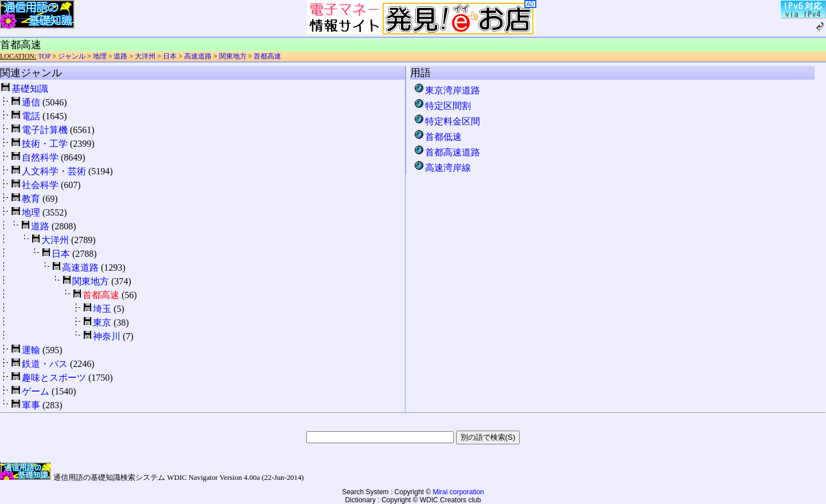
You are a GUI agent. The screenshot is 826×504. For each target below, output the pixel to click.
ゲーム (36, 391)
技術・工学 (45, 144)
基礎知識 (30, 89)
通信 (31, 102)
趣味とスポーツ (54, 378)
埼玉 (102, 309)
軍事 (31, 405)
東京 (102, 323)
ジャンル (72, 56)
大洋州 (145, 56)
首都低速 (438, 137)
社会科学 (40, 185)
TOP (44, 56)
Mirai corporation (458, 492)
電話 (31, 116)
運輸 (31, 350)
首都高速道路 (447, 152)
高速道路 (198, 56)
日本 (170, 56)
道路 (120, 56)
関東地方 (233, 56)
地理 (100, 56)
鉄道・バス (45, 364)
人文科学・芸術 (54, 171)
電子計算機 (45, 130)
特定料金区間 (447, 121)
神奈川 (107, 336)
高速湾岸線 (442, 168)
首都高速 (267, 56)
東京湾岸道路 (447, 90)
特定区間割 (442, 106)
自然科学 (40, 157)
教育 (31, 199)
